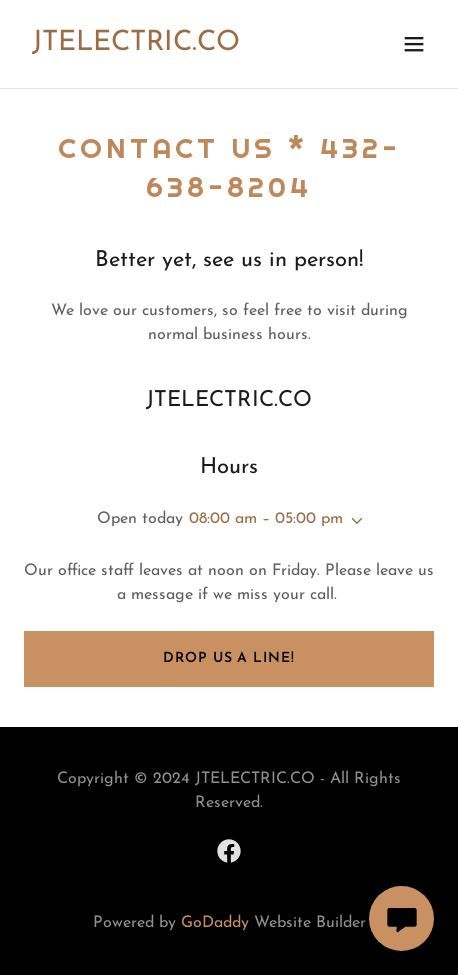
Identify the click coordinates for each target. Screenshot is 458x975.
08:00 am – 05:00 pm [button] (266, 519)
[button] (414, 44)
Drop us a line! (228, 658)
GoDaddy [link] (215, 923)
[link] (136, 46)
